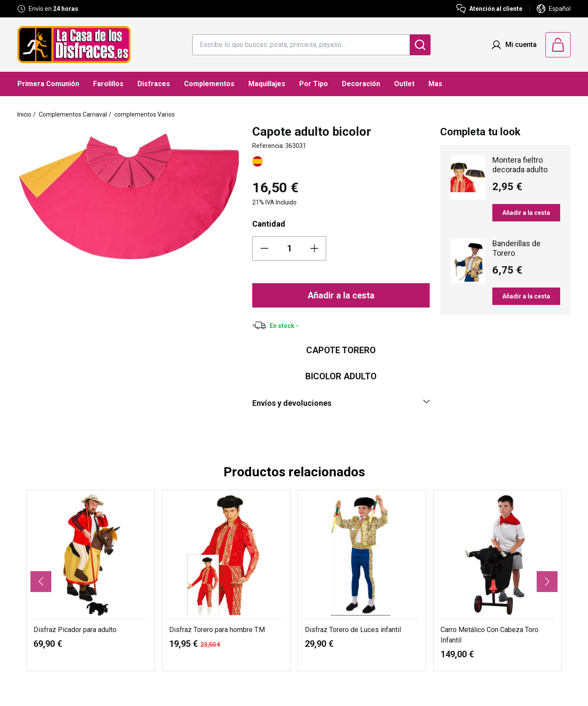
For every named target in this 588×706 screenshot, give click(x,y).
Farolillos (108, 84)
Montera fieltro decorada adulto (520, 165)
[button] (41, 582)
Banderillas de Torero (516, 248)
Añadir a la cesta (341, 295)
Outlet (404, 84)
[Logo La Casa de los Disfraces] (74, 45)
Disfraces (154, 84)
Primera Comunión (48, 84)
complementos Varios (145, 114)
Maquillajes (267, 84)
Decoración (361, 84)
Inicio (24, 114)
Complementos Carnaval (73, 114)
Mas (435, 84)
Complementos (209, 84)
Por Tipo (314, 84)
